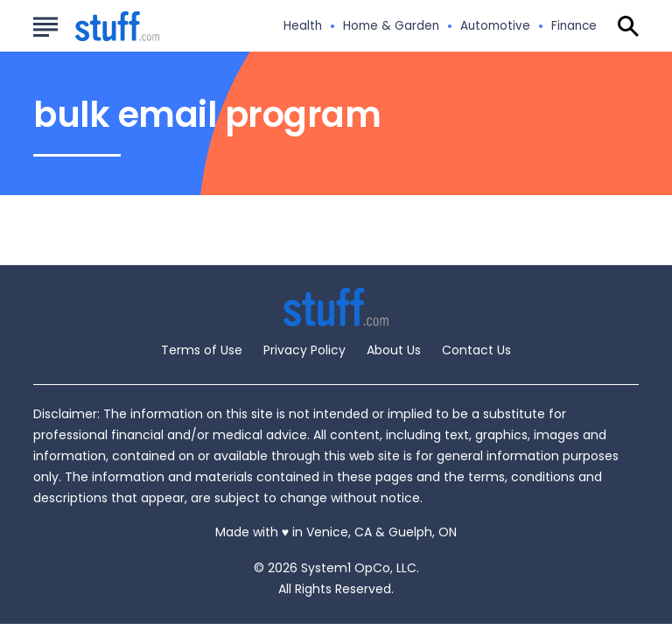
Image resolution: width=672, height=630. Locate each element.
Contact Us (476, 350)
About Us (394, 350)
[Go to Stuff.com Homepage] (96, 27)
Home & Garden (391, 26)
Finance (574, 26)
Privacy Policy (304, 350)
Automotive (495, 26)
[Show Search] (628, 26)
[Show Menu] (45, 24)
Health (303, 26)
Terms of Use (202, 350)
